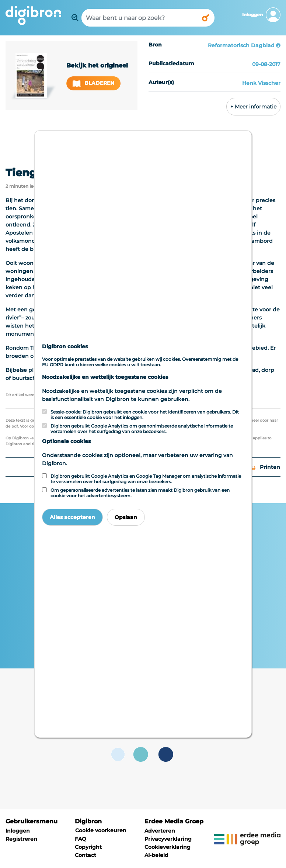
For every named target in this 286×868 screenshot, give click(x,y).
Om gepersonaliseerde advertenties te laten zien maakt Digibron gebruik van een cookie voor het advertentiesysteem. (140, 493)
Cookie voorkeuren (101, 830)
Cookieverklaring (168, 847)
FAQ (81, 839)
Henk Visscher (261, 83)
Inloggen (18, 831)
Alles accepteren (72, 517)
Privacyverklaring (168, 839)
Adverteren (160, 831)
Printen (266, 467)
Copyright (88, 847)
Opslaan (126, 517)
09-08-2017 (266, 64)
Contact (86, 855)
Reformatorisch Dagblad (241, 45)
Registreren (21, 839)
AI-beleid (156, 855)
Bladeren (94, 83)
